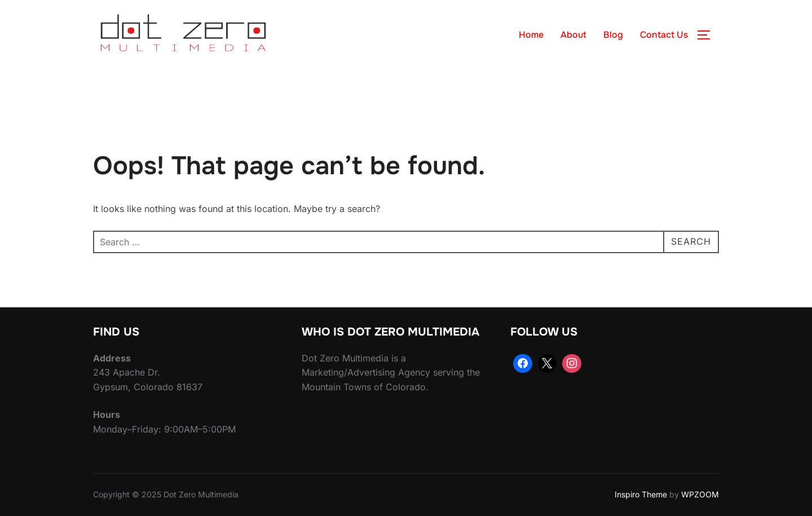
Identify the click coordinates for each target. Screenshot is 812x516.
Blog (613, 35)
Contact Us (664, 35)
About (573, 35)
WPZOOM (700, 494)
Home (531, 35)
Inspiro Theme (641, 494)
